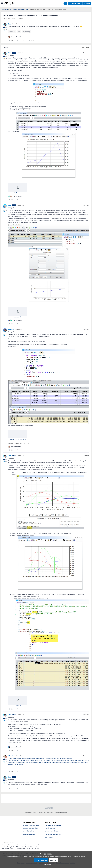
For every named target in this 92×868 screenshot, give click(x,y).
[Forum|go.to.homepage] (9, 3)
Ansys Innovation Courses (53, 834)
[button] (2, 4)
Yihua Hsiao (12, 756)
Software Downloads (52, 831)
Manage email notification (31, 825)
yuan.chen (11, 329)
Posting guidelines (29, 834)
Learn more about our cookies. (77, 856)
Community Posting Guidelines (34, 812)
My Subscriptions (29, 831)
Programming (26, 32)
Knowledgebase (50, 828)
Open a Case (49, 837)
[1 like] (15, 37)
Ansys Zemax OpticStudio (53, 825)
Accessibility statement (60, 812)
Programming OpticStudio (17, 9)
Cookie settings (48, 812)
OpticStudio (12, 32)
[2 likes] (15, 196)
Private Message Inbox (31, 828)
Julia (10, 24)
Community (5, 9)
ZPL (27, 9)
